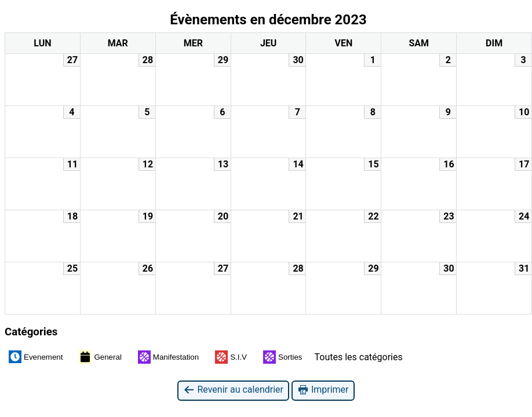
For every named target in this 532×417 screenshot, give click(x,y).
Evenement (36, 357)
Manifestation (168, 357)
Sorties (283, 357)
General (100, 357)
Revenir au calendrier (233, 390)
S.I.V (231, 357)
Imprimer (323, 390)
